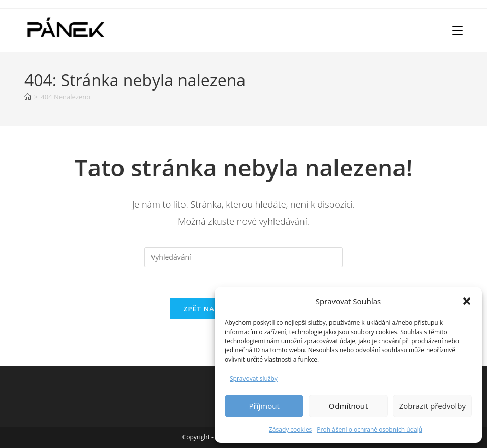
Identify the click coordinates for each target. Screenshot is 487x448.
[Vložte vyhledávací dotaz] (244, 257)
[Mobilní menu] (458, 30)
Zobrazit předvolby (432, 406)
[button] (467, 301)
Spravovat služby (254, 379)
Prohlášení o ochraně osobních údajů (370, 429)
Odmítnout (348, 406)
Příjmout (264, 406)
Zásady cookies (290, 429)
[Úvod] (28, 97)
